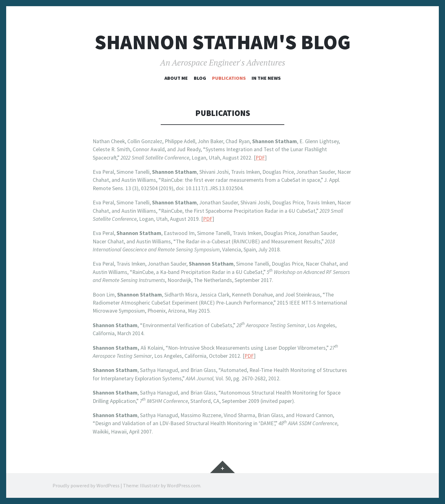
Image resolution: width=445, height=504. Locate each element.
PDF (260, 158)
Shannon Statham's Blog (223, 42)
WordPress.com (184, 485)
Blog (200, 78)
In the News (266, 78)
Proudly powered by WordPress (86, 485)
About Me (176, 78)
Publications (229, 78)
